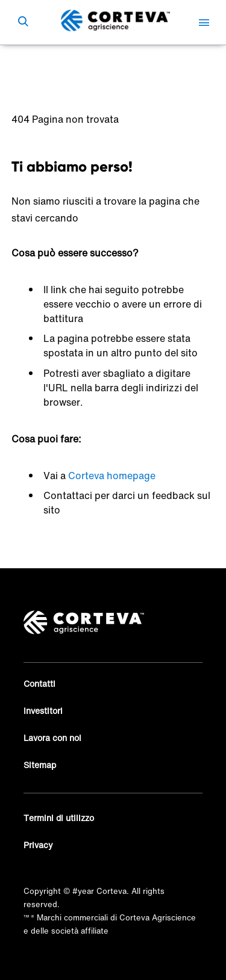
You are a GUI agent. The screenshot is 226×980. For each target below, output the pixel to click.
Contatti (39, 684)
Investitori (43, 711)
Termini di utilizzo (59, 818)
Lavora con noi (52, 738)
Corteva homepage (112, 476)
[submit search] (23, 22)
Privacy (38, 845)
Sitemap (40, 765)
